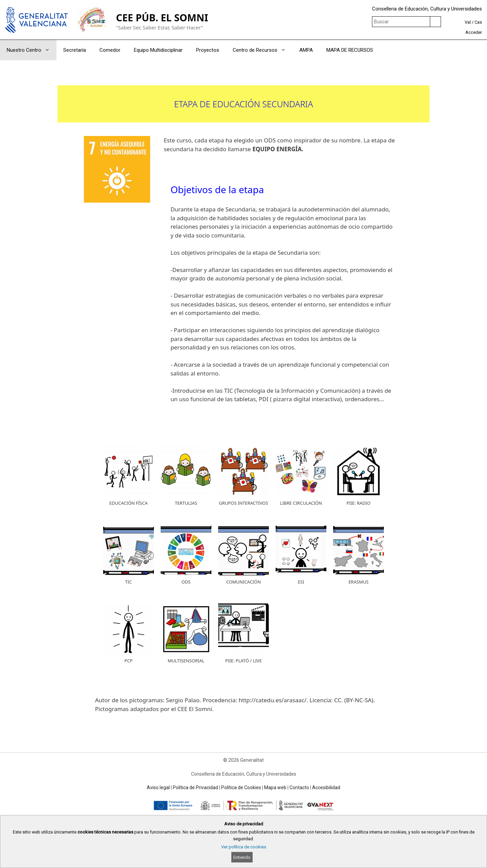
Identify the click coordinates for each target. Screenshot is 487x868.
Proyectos (208, 50)
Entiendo (242, 857)
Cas (478, 22)
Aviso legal (158, 787)
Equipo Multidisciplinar (158, 50)
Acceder (474, 32)
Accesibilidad (326, 787)
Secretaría (75, 50)
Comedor (110, 50)
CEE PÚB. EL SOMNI (162, 17)
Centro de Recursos (263, 50)
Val (468, 22)
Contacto (299, 787)
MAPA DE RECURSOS (350, 50)
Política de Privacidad (195, 787)
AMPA (306, 50)
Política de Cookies (241, 787)
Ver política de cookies (244, 847)
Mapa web (275, 787)
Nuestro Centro (32, 50)
